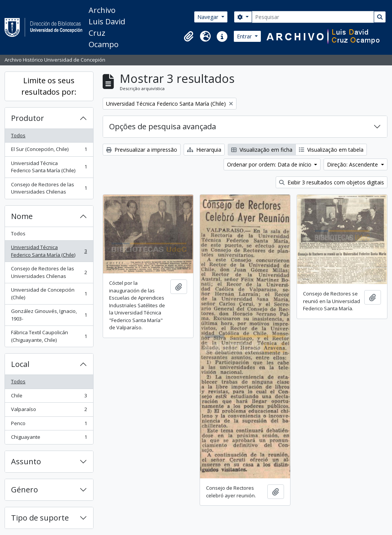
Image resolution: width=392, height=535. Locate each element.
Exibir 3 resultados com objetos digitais (332, 182)
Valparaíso (49, 411)
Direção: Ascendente (353, 164)
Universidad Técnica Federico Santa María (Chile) (49, 167)
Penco (49, 425)
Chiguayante (49, 439)
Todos (18, 135)
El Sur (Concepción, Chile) (49, 151)
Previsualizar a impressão (142, 150)
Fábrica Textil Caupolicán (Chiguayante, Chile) (49, 336)
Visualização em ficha (262, 150)
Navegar (209, 17)
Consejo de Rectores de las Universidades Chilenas (49, 188)
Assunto (26, 461)
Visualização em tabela (331, 150)
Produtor (28, 118)
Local (20, 364)
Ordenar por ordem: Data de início (270, 164)
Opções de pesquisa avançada (163, 126)
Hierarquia (204, 150)
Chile (49, 397)
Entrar (245, 36)
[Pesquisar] (313, 17)
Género (25, 490)
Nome (22, 216)
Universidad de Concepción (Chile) (49, 294)
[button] (189, 37)
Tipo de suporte (40, 518)
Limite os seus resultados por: (49, 86)
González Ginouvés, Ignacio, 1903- (49, 315)
